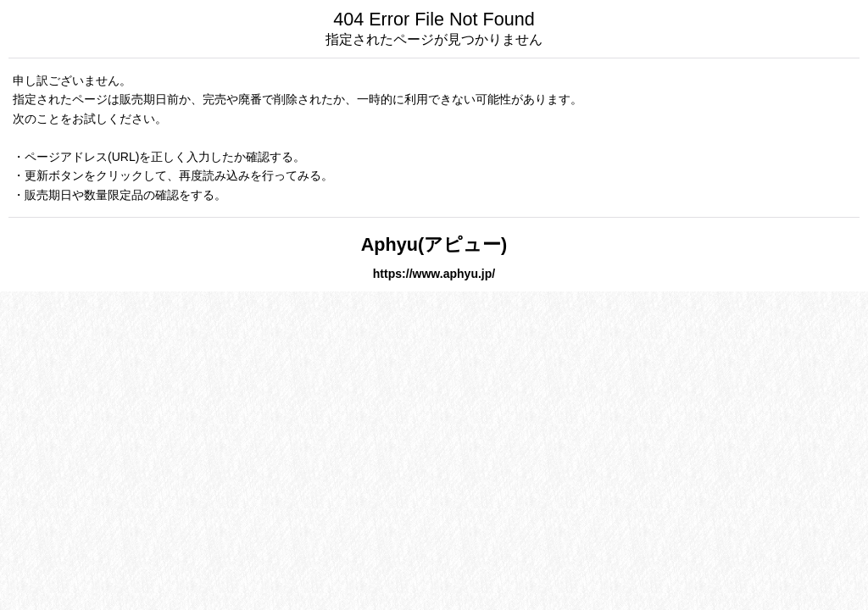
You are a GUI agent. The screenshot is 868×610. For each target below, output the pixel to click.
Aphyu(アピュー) (434, 244)
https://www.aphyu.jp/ (434, 274)
